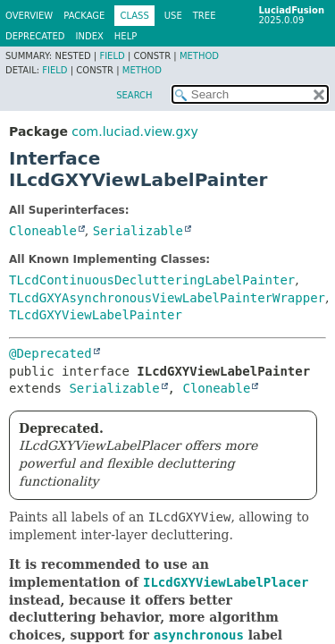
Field (112, 56)
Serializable (138, 231)
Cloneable (43, 231)
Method (199, 56)
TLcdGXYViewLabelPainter (96, 315)
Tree (205, 16)
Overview (29, 16)
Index (90, 36)
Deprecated (35, 36)
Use (173, 16)
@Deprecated (50, 353)
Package (84, 16)
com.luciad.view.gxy (134, 131)
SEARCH (134, 95)
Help (126, 36)
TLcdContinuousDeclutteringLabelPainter (152, 280)
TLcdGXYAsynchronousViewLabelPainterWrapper (167, 298)
